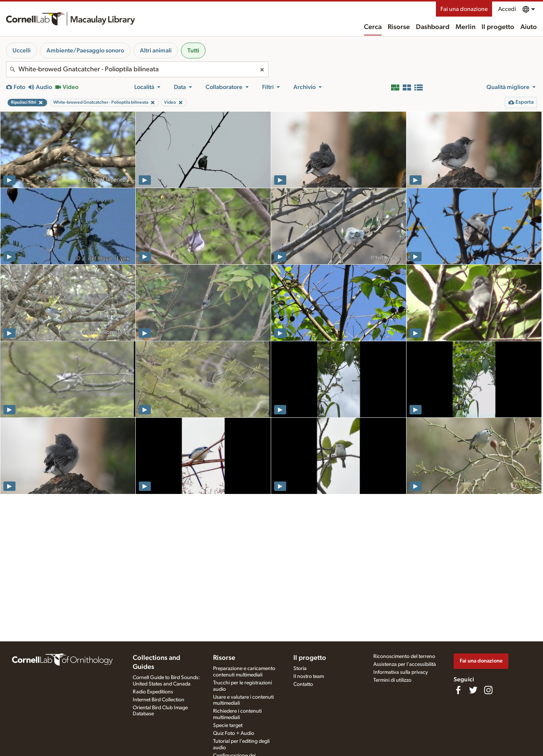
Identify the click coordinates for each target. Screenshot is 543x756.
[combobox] (137, 69)
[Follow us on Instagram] (488, 690)
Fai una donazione (464, 9)
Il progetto (498, 27)
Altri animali (156, 51)
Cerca (373, 27)
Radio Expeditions (153, 692)
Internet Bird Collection (159, 700)
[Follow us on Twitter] (473, 690)
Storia (300, 669)
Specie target (228, 725)
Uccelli (21, 51)
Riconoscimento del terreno (404, 656)
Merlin (466, 27)
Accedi (507, 9)
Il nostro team (309, 676)
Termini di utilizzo (392, 680)
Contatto (303, 684)
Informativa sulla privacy (401, 672)
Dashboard (433, 27)
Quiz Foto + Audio (234, 733)
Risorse (399, 27)
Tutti (193, 51)
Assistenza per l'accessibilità (405, 664)
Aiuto (529, 27)
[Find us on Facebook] (458, 690)
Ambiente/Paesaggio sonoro (85, 51)
